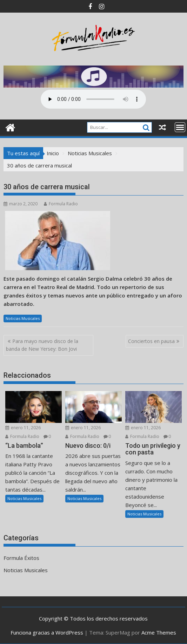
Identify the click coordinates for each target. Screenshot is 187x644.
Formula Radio (61, 204)
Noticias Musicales (23, 318)
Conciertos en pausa (151, 341)
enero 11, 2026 (23, 428)
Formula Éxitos (21, 558)
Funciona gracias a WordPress (47, 632)
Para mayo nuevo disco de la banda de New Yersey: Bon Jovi (42, 345)
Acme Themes (159, 632)
